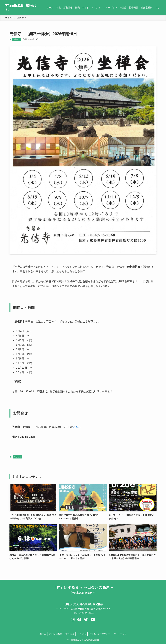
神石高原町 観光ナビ (22, 8)
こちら (77, 427)
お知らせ (17, 39)
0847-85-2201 (86, 613)
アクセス (82, 634)
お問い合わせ (56, 634)
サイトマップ (120, 634)
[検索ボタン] (157, 8)
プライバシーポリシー (100, 634)
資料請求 (70, 634)
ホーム (43, 634)
